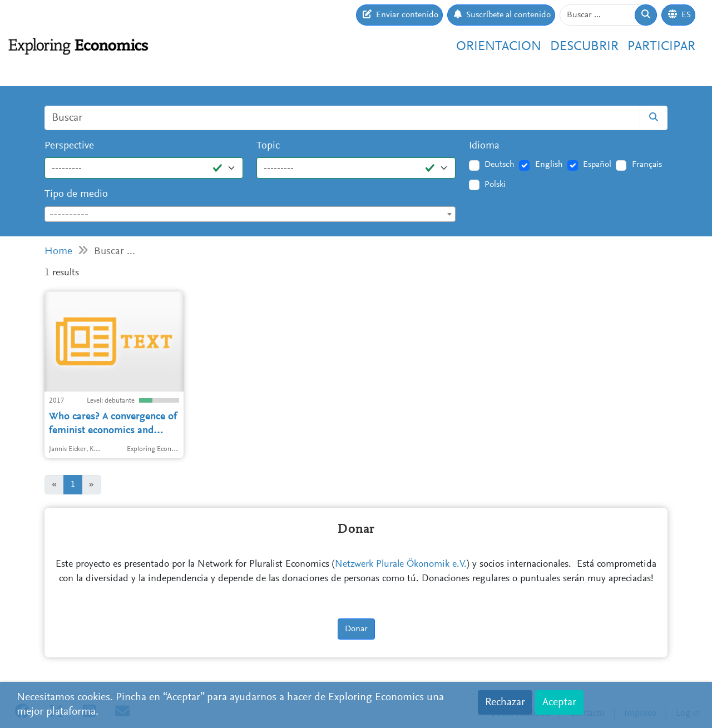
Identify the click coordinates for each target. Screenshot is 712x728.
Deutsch (500, 165)
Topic (268, 146)
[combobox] (250, 214)
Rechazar (505, 702)
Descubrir (584, 47)
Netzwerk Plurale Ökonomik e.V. (401, 564)
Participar (661, 47)
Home (58, 252)
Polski (495, 185)
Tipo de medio (76, 194)
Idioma (484, 146)
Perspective (69, 146)
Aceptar (559, 702)
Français (647, 165)
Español (597, 165)
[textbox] (250, 215)
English (549, 165)
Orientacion (499, 47)
